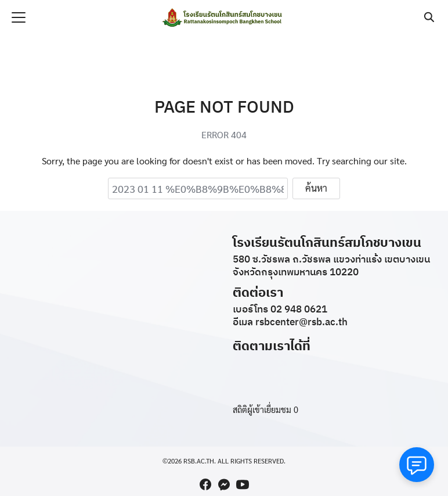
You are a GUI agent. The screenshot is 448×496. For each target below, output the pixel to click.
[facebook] (205, 484)
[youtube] (243, 484)
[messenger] (224, 484)
